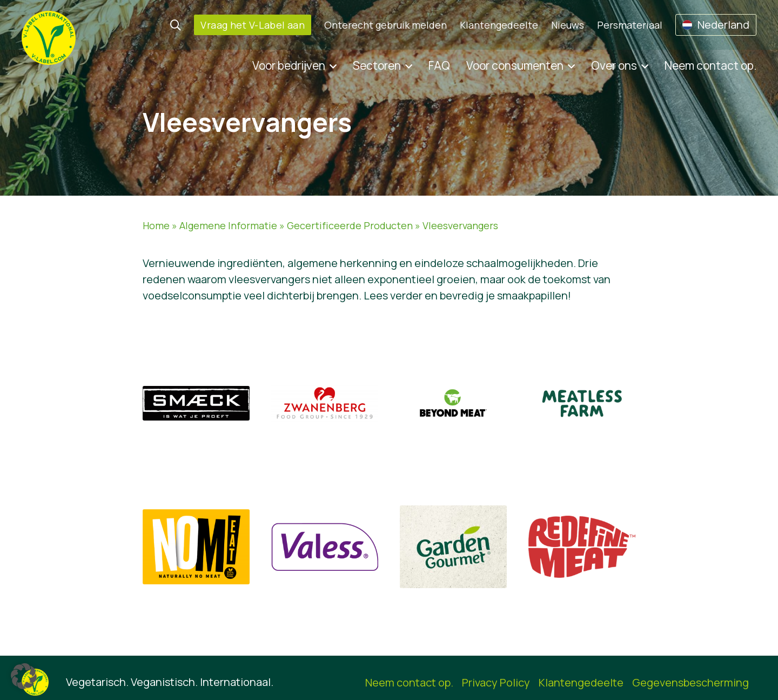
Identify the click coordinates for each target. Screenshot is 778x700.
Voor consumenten (515, 65)
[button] (24, 676)
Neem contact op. (710, 65)
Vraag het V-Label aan (253, 25)
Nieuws (568, 25)
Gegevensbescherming (690, 682)
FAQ (439, 65)
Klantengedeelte (499, 25)
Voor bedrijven (289, 65)
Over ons (614, 65)
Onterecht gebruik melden (385, 25)
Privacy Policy (496, 682)
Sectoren (377, 65)
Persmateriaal (630, 25)
